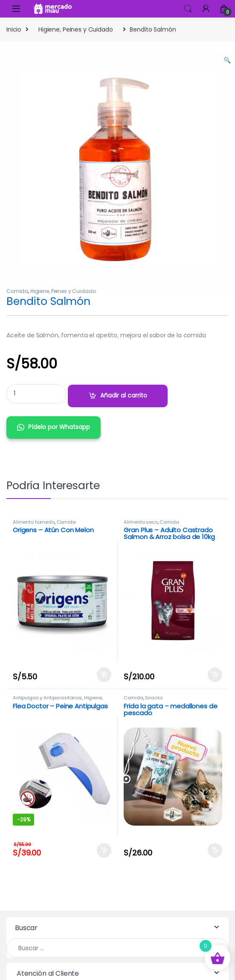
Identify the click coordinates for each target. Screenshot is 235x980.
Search (188, 9)
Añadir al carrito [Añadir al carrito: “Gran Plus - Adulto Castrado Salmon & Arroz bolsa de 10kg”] (215, 675)
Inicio (14, 29)
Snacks (154, 698)
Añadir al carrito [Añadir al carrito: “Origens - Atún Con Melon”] (104, 675)
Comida (17, 291)
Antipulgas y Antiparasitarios (47, 698)
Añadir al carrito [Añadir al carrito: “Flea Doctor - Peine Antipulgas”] (104, 850)
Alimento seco (141, 522)
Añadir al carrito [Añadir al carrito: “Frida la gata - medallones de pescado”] (215, 850)
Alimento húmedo (34, 522)
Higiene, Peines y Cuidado (76, 29)
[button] (227, 61)
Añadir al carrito (124, 395)
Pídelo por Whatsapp (59, 427)
